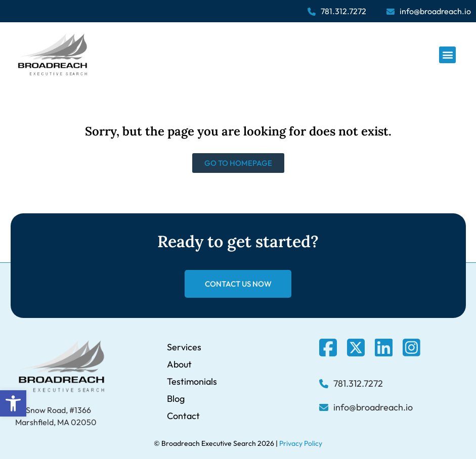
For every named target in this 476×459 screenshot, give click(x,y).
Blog (176, 399)
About (179, 364)
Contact (183, 416)
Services (184, 347)
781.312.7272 (343, 11)
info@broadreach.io (435, 11)
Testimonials (192, 381)
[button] (13, 403)
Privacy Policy (301, 443)
